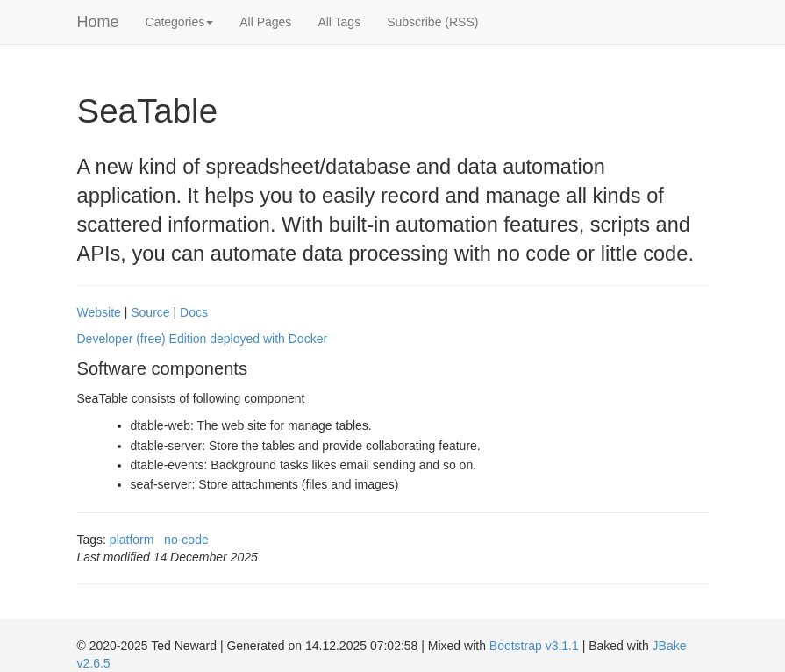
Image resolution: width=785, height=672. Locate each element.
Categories (180, 22)
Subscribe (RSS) (432, 22)
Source (150, 312)
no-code (186, 540)
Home (98, 22)
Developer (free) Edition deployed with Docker (203, 339)
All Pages (265, 22)
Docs (194, 312)
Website (99, 312)
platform (132, 540)
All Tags (339, 22)
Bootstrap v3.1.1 (534, 646)
